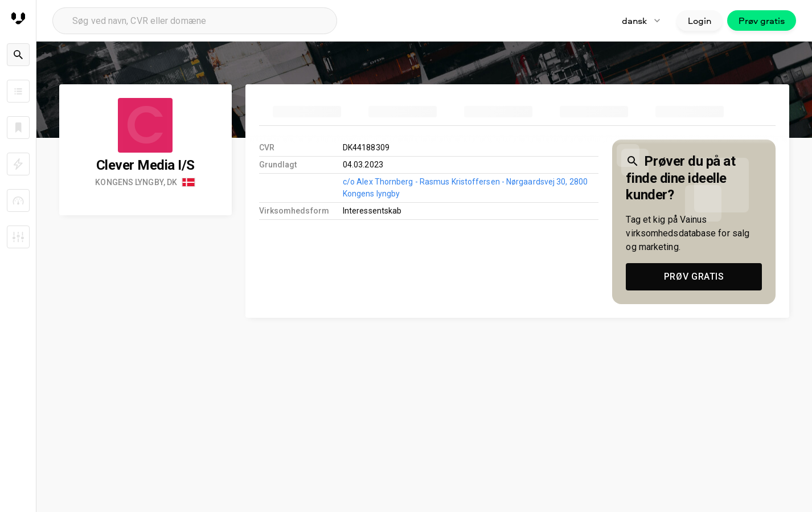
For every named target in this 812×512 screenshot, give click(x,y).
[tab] (307, 112)
